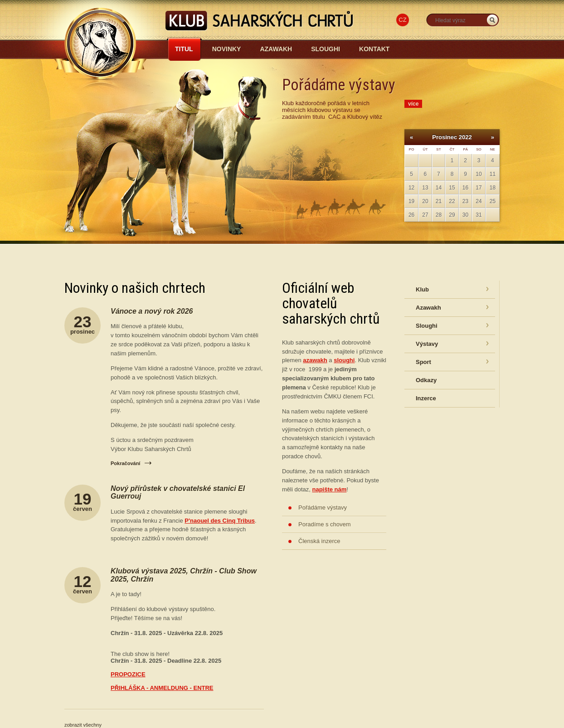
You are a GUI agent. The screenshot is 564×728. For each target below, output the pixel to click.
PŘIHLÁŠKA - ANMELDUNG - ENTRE (162, 688)
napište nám (329, 489)
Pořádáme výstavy (323, 507)
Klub (422, 289)
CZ (402, 20)
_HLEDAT (492, 20)
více (413, 104)
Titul (184, 49)
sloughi (344, 360)
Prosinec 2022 (452, 137)
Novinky (227, 49)
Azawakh (276, 49)
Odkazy (426, 380)
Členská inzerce (319, 541)
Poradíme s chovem (325, 524)
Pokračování (125, 463)
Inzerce (426, 398)
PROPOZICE (128, 674)
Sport (423, 362)
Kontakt (374, 49)
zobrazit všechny (83, 725)
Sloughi (326, 49)
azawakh (315, 360)
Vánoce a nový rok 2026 (152, 311)
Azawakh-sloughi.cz (183, 73)
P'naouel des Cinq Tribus (220, 521)
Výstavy (427, 344)
